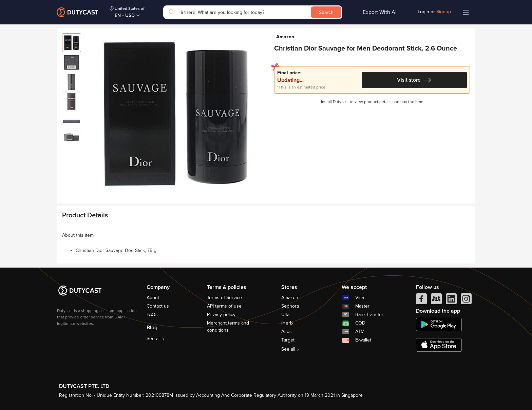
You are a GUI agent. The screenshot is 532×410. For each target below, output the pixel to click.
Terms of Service (224, 298)
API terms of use (224, 306)
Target (288, 340)
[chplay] (439, 325)
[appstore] (439, 345)
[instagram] (466, 300)
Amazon (290, 298)
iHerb (287, 323)
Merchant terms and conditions (228, 327)
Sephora (290, 306)
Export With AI (380, 12)
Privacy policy (221, 315)
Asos (287, 331)
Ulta (285, 315)
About (153, 298)
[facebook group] (436, 300)
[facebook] (421, 300)
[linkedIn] (451, 300)
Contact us (158, 306)
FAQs (152, 315)
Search (326, 12)
